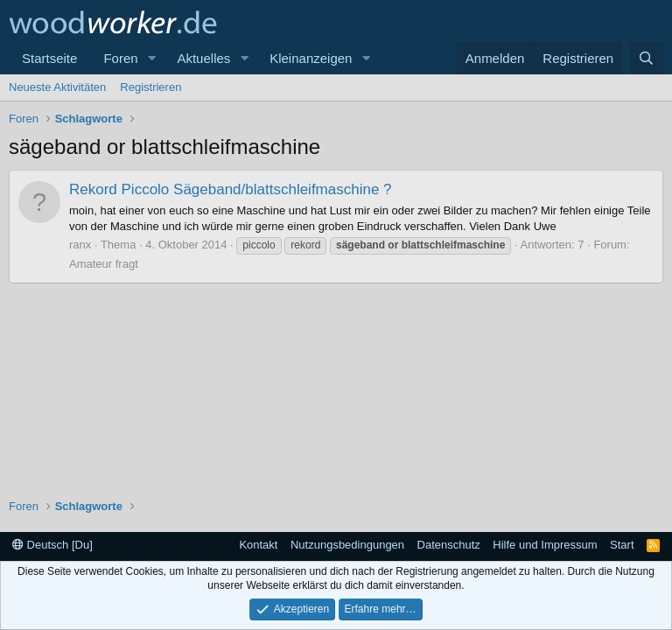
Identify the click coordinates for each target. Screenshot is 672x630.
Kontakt (258, 545)
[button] (151, 58)
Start (622, 545)
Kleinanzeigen (311, 58)
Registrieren (150, 87)
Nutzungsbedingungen (347, 545)
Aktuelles (203, 58)
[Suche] (646, 58)
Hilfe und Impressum (545, 545)
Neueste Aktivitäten (57, 87)
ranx (80, 245)
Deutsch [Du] (52, 545)
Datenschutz (449, 545)
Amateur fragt (104, 264)
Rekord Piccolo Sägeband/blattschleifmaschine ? (231, 189)
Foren (120, 58)
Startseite (49, 58)
